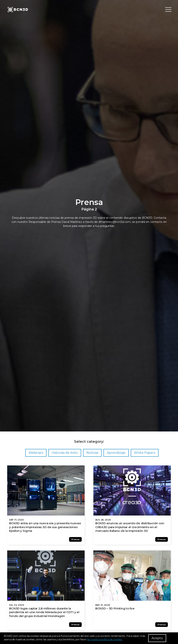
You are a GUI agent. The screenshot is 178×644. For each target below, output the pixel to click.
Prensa (77, 541)
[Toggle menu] (168, 10)
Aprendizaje (116, 453)
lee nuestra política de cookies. (105, 639)
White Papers (145, 453)
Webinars (36, 453)
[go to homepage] (18, 10)
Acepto (157, 638)
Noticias (92, 453)
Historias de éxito (65, 453)
